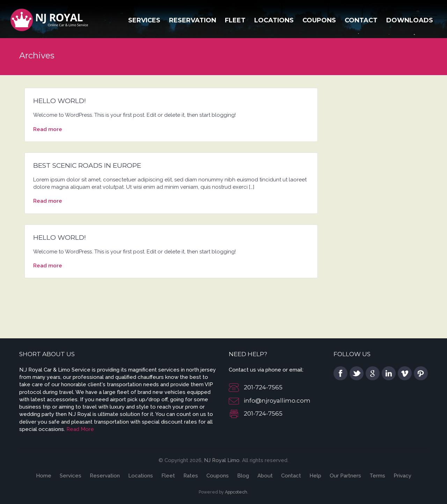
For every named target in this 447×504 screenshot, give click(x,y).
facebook (340, 373)
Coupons (319, 20)
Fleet (235, 20)
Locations (274, 20)
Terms (377, 476)
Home (44, 476)
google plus (373, 373)
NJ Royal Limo (222, 460)
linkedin (389, 373)
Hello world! (60, 101)
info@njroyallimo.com (277, 401)
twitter (357, 373)
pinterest (421, 373)
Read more (48, 129)
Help (315, 476)
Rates (191, 476)
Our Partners (345, 476)
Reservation (193, 20)
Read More (80, 429)
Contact (361, 20)
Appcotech (236, 492)
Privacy (402, 476)
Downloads (410, 20)
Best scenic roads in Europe (87, 165)
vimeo (405, 373)
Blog (243, 476)
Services (144, 20)
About (265, 476)
